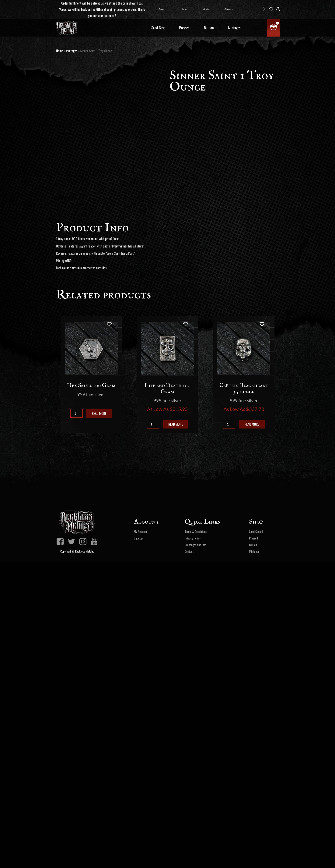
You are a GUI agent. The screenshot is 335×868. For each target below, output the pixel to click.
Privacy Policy (193, 538)
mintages (72, 51)
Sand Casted (256, 532)
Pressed (184, 28)
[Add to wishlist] (109, 324)
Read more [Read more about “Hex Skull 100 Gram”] (99, 413)
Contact (189, 551)
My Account (140, 532)
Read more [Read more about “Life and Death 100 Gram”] (176, 424)
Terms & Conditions (196, 532)
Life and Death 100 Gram (167, 389)
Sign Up (138, 538)
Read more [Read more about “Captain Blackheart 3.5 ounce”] (252, 424)
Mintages (234, 28)
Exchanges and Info (195, 545)
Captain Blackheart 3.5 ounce (244, 389)
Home (60, 51)
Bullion (209, 28)
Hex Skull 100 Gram (91, 386)
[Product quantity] (77, 413)
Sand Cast (158, 28)
